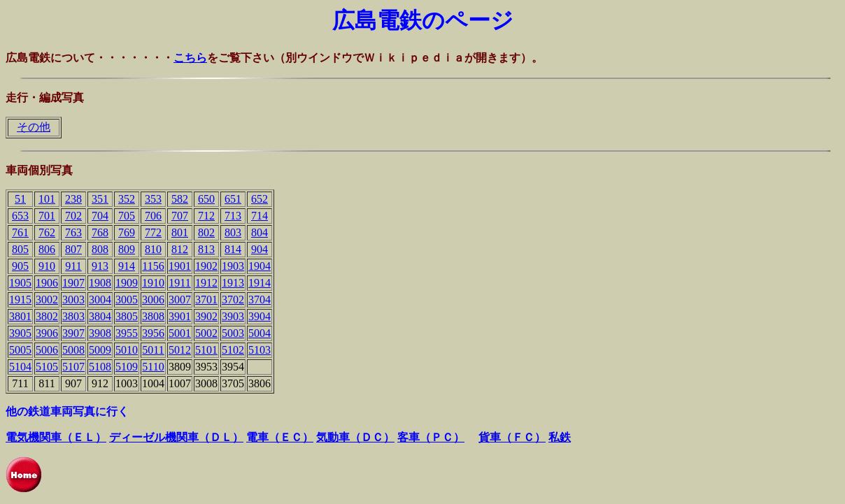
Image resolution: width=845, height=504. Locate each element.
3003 (73, 300)
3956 (153, 333)
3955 (127, 333)
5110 (153, 367)
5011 (153, 350)
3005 (127, 300)
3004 (100, 300)
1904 (260, 266)
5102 (233, 350)
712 (206, 216)
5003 (233, 333)
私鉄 (560, 437)
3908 (100, 333)
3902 (206, 316)
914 (127, 266)
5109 (127, 367)
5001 (180, 333)
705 (127, 216)
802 (206, 232)
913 (100, 266)
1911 (179, 283)
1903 (233, 266)
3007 (180, 300)
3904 (260, 316)
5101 (206, 350)
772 (153, 232)
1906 (47, 283)
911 (73, 266)
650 (206, 199)
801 (180, 232)
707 (180, 216)
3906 (47, 333)
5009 (100, 350)
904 (260, 249)
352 (127, 199)
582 (180, 199)
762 (47, 232)
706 (153, 216)
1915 (20, 300)
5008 (73, 350)
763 (73, 232)
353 (153, 199)
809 (127, 249)
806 (47, 249)
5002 (206, 333)
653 (20, 216)
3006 (153, 300)
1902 (206, 266)
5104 (20, 367)
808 (100, 249)
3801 (20, 316)
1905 (20, 283)
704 (100, 216)
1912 (206, 283)
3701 (206, 300)
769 (127, 232)
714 (260, 216)
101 (47, 199)
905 (20, 266)
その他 (34, 127)
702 (73, 216)
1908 (100, 283)
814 (233, 249)
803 (233, 232)
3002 (47, 300)
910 (47, 266)
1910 (153, 283)
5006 (47, 350)
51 (20, 199)
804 (260, 232)
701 (47, 216)
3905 (20, 333)
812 (180, 249)
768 (100, 232)
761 (20, 232)
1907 (73, 283)
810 (153, 249)
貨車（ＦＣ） (512, 437)
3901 (180, 316)
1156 (153, 266)
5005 (20, 350)
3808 (153, 316)
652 (260, 199)
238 (73, 199)
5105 (47, 367)
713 (233, 216)
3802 (47, 316)
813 (206, 249)
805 (20, 249)
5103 (260, 350)
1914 (260, 283)
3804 (100, 316)
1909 (127, 283)
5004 (260, 333)
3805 (127, 316)
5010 (127, 350)
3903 (233, 316)
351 (100, 199)
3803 (73, 316)
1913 (233, 283)
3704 (260, 300)
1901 (180, 266)
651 (233, 199)
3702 (233, 300)
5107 (73, 367)
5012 (180, 350)
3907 (73, 333)
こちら (190, 58)
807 (73, 249)
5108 (100, 367)
